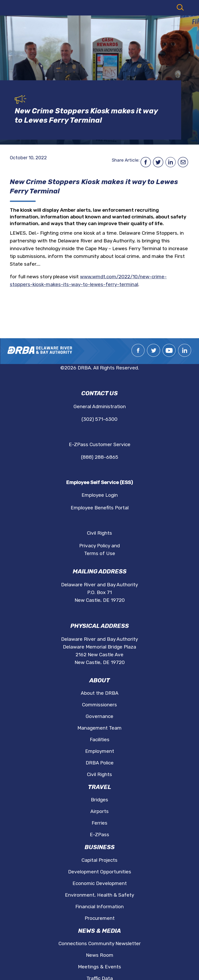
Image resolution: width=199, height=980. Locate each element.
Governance (99, 716)
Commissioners (99, 705)
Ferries (99, 823)
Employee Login (100, 495)
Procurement (100, 918)
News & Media (99, 931)
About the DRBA (100, 693)
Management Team (99, 728)
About (99, 680)
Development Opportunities (100, 872)
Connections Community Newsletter (100, 943)
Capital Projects (99, 860)
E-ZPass (99, 835)
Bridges (99, 800)
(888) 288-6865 (100, 457)
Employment (100, 751)
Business (100, 847)
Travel (100, 787)
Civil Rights (99, 533)
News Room (100, 955)
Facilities (100, 740)
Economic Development (100, 883)
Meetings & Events (99, 967)
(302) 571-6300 (99, 419)
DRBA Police (100, 763)
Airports (99, 811)
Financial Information (99, 907)
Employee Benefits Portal (100, 508)
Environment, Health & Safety (99, 895)
